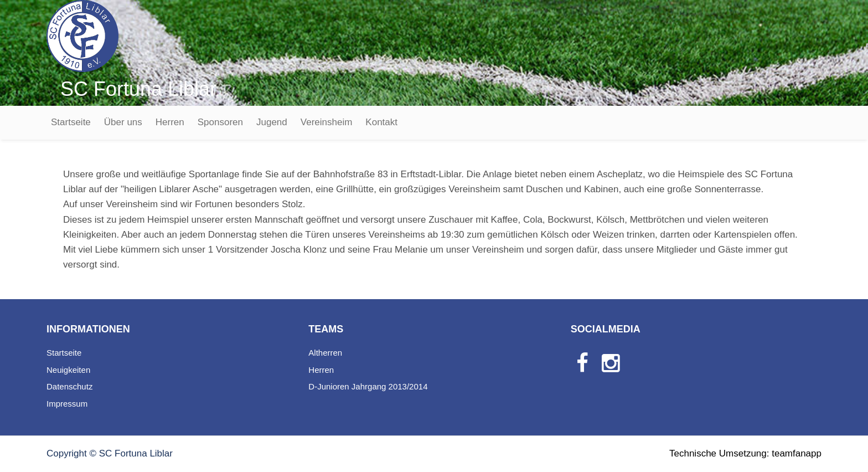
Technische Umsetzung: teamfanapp (745, 453)
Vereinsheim (327, 122)
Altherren (325, 353)
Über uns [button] (123, 122)
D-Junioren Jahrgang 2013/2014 (368, 386)
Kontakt (381, 122)
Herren (170, 122)
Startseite (71, 122)
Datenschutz (69, 386)
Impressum (67, 404)
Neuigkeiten (68, 370)
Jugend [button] (272, 122)
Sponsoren (220, 122)
